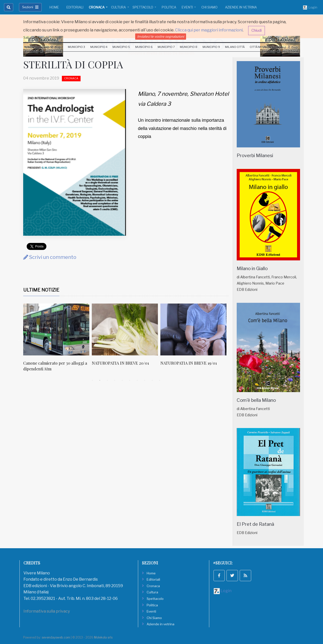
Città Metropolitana (266, 47)
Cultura (119, 7)
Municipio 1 (32, 47)
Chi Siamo (209, 7)
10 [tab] (160, 380)
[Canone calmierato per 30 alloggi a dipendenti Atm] (56, 329)
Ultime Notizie (41, 290)
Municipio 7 (166, 47)
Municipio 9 (211, 47)
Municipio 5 (121, 47)
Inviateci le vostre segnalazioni (161, 36)
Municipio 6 (144, 47)
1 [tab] (92, 380)
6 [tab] (130, 380)
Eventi (188, 7)
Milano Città (235, 47)
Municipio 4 (99, 47)
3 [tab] (107, 380)
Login (310, 7)
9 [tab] (152, 380)
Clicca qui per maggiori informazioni (209, 30)
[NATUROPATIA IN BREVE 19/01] (193, 329)
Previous (19, 340)
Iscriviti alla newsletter (280, 37)
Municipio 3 (76, 47)
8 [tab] (145, 380)
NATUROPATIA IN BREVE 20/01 (120, 363)
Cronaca (97, 7)
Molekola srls (103, 637)
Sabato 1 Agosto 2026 (41, 37)
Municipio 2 (54, 47)
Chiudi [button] (257, 30)
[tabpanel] (57, 340)
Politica (169, 7)
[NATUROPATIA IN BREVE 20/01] (125, 329)
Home (54, 7)
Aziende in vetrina (241, 7)
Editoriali (75, 7)
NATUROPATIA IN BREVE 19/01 (189, 363)
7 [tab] (137, 380)
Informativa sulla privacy (47, 611)
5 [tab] (122, 380)
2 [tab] (100, 380)
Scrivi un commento (50, 257)
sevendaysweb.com (56, 637)
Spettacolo (143, 7)
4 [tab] (115, 380)
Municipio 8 (189, 47)
